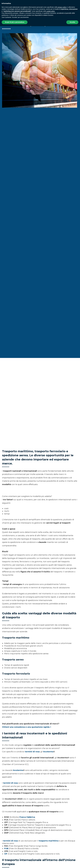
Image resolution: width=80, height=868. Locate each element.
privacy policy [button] (62, 7)
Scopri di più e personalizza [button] (15, 22)
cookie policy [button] (51, 11)
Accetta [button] (72, 22)
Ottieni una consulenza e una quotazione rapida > (27, 727)
